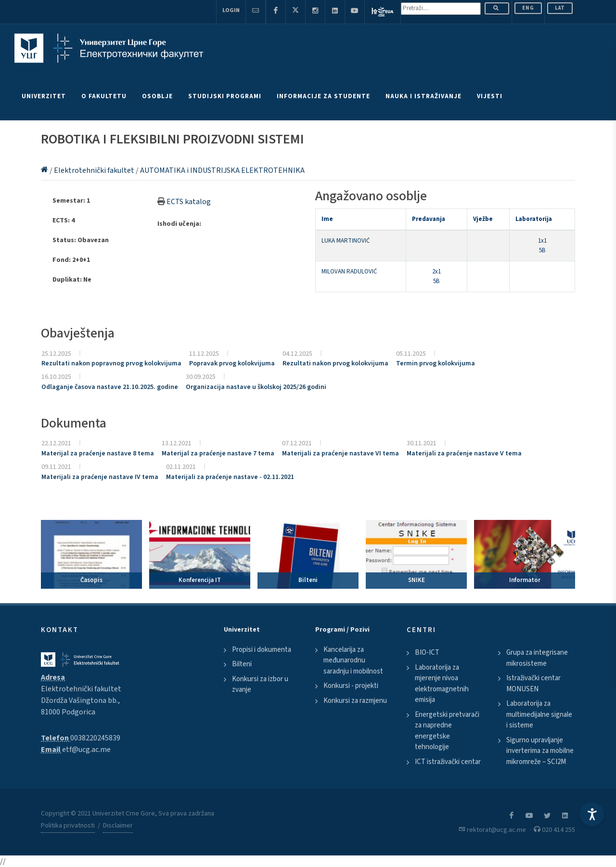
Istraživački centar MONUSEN (533, 684)
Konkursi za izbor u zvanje (260, 685)
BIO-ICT (427, 653)
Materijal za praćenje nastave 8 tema (98, 453)
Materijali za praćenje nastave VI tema (340, 453)
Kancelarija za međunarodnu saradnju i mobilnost (353, 660)
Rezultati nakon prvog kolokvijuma (335, 363)
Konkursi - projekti (351, 686)
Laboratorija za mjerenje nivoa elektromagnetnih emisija (442, 684)
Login (231, 10)
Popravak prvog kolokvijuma (232, 363)
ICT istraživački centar (448, 762)
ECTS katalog (189, 202)
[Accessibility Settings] (592, 814)
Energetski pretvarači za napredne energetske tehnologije (447, 731)
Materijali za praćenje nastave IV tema (100, 477)
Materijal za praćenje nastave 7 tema (218, 453)
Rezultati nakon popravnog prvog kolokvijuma (111, 363)
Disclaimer (118, 826)
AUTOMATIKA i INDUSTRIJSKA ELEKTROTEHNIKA (222, 170)
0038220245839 (95, 738)
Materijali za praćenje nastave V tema (464, 453)
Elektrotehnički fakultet (95, 170)
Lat (560, 8)
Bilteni (242, 664)
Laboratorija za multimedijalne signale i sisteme (539, 714)
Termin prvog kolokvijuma (436, 363)
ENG (528, 8)
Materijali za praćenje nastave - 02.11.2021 (230, 477)
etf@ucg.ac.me (86, 750)
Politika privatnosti (68, 826)
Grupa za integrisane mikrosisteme (537, 658)
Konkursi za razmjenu (355, 701)
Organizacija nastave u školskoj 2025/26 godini (256, 387)
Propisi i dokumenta (262, 650)
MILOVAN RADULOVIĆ (349, 272)
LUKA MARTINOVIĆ (346, 241)
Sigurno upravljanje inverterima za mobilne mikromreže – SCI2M (540, 751)
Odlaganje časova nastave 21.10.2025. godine (110, 387)
